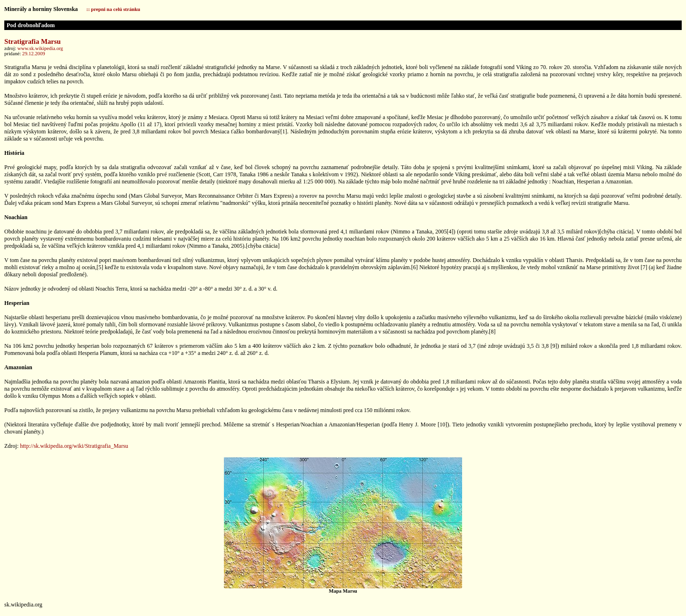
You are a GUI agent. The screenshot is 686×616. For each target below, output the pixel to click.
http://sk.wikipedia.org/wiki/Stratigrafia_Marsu (74, 446)
